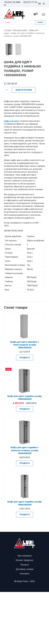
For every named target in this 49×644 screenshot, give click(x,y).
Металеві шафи (20, 30)
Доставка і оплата (25, 621)
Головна (8, 30)
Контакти (24, 626)
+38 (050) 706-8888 (12, 2)
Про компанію (25, 608)
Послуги (25, 617)
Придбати (25, 410)
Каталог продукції (24, 612)
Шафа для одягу (12, 173)
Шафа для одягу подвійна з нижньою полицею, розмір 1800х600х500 (24, 502)
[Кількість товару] (8, 142)
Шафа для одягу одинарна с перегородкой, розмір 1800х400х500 (25, 397)
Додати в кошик (24, 142)
